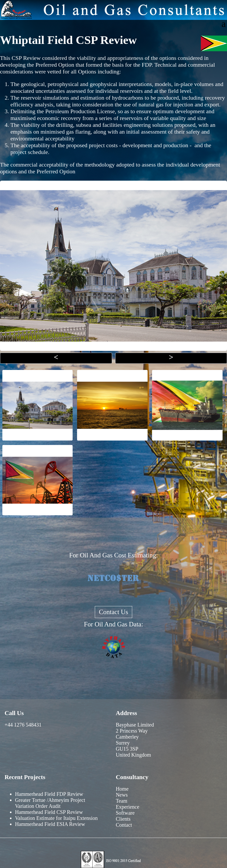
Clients (123, 819)
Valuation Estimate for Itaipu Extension (56, 818)
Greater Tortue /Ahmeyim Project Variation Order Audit (50, 803)
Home (122, 789)
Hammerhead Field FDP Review (49, 794)
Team (121, 801)
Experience (127, 807)
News (122, 795)
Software (125, 813)
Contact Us (114, 612)
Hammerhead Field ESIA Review (50, 824)
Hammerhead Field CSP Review (49, 812)
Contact (124, 825)
